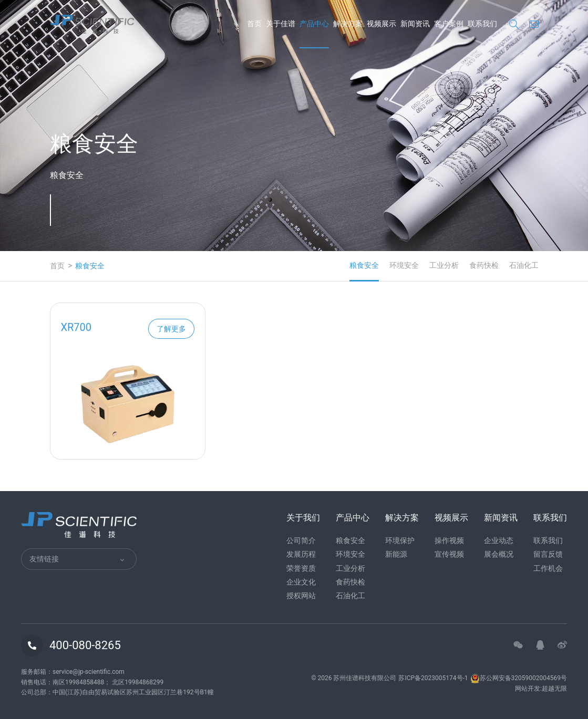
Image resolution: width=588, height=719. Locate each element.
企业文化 (301, 582)
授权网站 (301, 596)
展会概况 (499, 554)
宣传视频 (449, 554)
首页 (57, 266)
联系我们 (548, 540)
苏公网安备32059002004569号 (519, 678)
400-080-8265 (85, 645)
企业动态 (499, 540)
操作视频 (449, 540)
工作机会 (548, 568)
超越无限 (554, 689)
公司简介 (301, 540)
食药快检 (484, 265)
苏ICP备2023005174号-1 (433, 678)
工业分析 (444, 265)
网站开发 (528, 689)
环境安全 (404, 265)
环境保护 (400, 540)
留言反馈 (548, 554)
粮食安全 (364, 265)
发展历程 (301, 554)
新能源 (396, 554)
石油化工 (524, 265)
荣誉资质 (301, 568)
